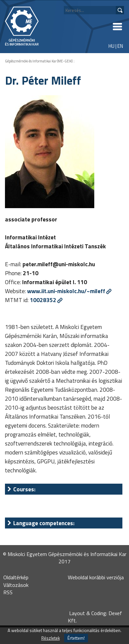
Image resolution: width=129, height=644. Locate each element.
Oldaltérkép (16, 577)
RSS (8, 592)
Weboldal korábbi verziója (96, 577)
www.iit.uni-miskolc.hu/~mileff (66, 291)
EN (120, 46)
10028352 (43, 300)
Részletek (51, 638)
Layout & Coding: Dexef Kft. (95, 617)
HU (111, 46)
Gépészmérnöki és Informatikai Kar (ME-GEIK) (39, 61)
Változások (16, 585)
